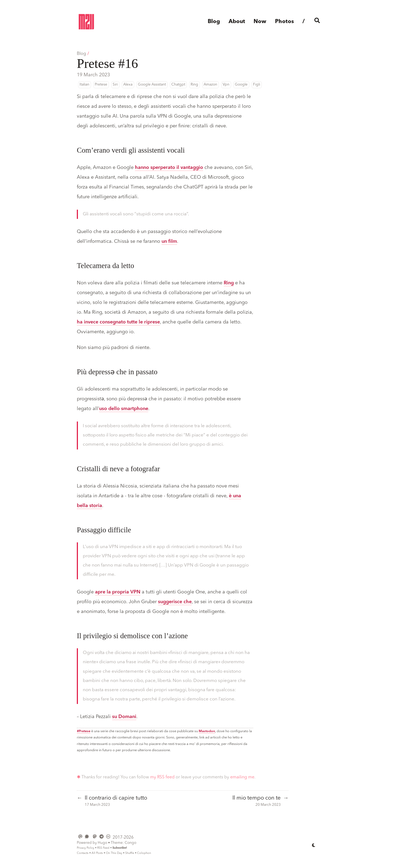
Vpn (226, 85)
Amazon (210, 85)
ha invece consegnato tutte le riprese (118, 322)
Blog (81, 54)
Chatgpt (178, 85)
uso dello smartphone (124, 409)
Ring (194, 85)
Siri (115, 85)
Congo (130, 843)
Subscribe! (120, 848)
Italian (84, 85)
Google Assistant (152, 85)
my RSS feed (162, 777)
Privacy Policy (86, 848)
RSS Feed (103, 848)
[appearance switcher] (314, 845)
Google (241, 85)
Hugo (102, 843)
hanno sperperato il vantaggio (169, 168)
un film (169, 241)
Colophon (144, 853)
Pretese (101, 85)
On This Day (114, 853)
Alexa (128, 85)
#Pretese (84, 731)
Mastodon (207, 731)
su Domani (124, 717)
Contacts (83, 853)
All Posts (97, 853)
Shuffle (130, 853)
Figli (257, 85)
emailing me (242, 777)
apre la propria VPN (118, 592)
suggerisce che (175, 602)
